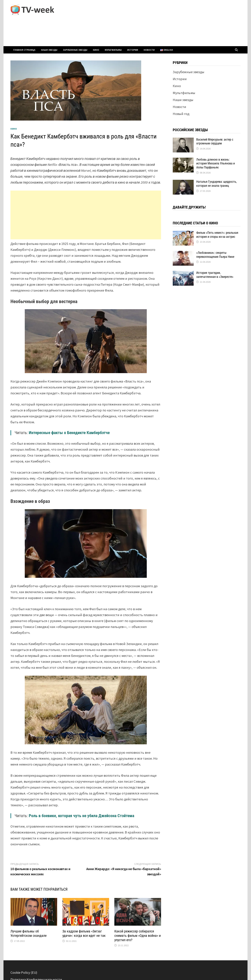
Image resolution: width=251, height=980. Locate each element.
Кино (96, 50)
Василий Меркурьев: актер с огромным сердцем (215, 141)
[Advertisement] (86, 215)
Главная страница (24, 50)
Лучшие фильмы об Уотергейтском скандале (28, 933)
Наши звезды (49, 50)
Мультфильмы (113, 50)
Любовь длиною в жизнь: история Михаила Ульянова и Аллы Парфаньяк (216, 163)
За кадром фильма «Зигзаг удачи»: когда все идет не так (84, 933)
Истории (133, 50)
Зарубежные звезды (75, 50)
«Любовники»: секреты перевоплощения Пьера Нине (215, 255)
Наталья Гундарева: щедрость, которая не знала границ (217, 184)
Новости (149, 50)
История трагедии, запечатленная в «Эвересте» (215, 275)
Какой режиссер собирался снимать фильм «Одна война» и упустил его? (138, 936)
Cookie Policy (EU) (24, 972)
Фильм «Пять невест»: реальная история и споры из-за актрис (217, 235)
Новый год (181, 114)
